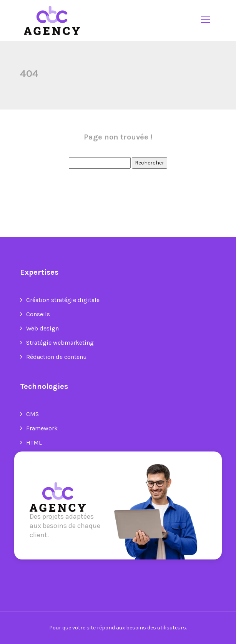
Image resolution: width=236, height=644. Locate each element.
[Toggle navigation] (205, 20)
